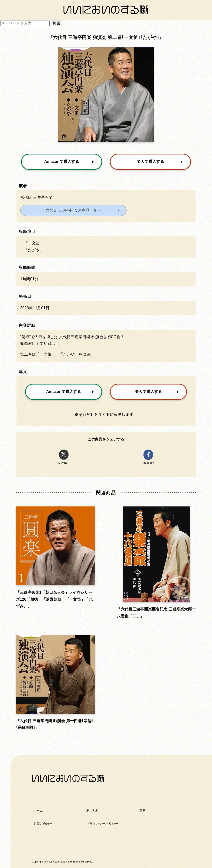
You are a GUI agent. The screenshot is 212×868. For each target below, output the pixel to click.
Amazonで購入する (69, 162)
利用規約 (93, 810)
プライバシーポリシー (102, 824)
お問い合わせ (43, 824)
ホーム (38, 810)
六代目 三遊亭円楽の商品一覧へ (73, 210)
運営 (143, 810)
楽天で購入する (160, 162)
